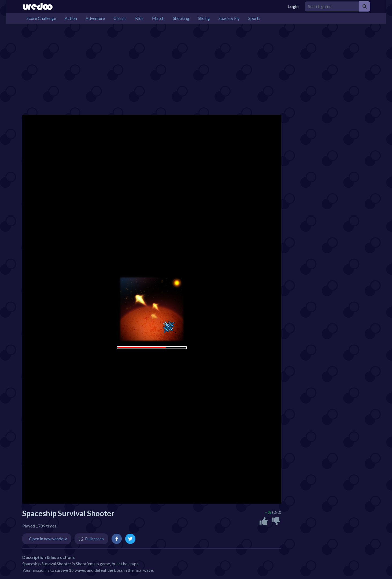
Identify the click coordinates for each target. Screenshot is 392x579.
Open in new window (48, 539)
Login (293, 6)
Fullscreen (94, 539)
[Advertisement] (183, 69)
